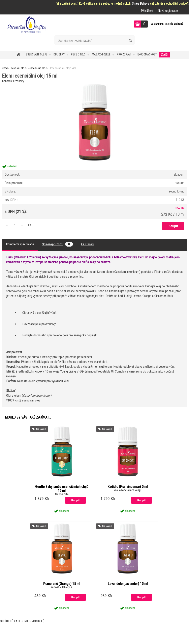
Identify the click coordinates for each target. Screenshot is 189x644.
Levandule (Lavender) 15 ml (128, 584)
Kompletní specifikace (20, 244)
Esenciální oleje (37, 54)
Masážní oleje (101, 54)
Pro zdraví (124, 54)
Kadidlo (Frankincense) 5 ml (128, 487)
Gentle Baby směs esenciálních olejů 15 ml (62, 489)
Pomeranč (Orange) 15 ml (62, 584)
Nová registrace (168, 11)
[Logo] (28, 25)
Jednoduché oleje (37, 68)
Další (164, 55)
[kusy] (15, 225)
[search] (130, 41)
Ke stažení (87, 244)
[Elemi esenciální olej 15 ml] (95, 85)
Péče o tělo (78, 54)
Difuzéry (59, 54)
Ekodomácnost (147, 54)
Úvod (5, 68)
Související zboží (57, 244)
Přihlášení (147, 11)
